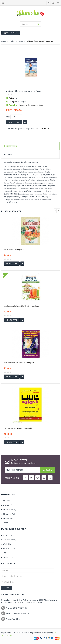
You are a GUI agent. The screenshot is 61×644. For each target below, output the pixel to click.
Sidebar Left (11, 33)
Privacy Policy (9, 510)
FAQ (4, 553)
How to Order (8, 548)
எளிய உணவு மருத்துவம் (14, 249)
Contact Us (7, 557)
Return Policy (8, 518)
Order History (9, 540)
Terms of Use (8, 505)
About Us (6, 501)
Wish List (6, 544)
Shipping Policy (9, 514)
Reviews (8, 154)
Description (10, 146)
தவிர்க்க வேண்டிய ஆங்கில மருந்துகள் (19, 362)
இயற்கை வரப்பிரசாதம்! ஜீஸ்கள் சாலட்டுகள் (21, 306)
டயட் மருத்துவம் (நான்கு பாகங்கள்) (18, 428)
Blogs (5, 523)
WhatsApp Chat (13, 619)
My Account (8, 535)
